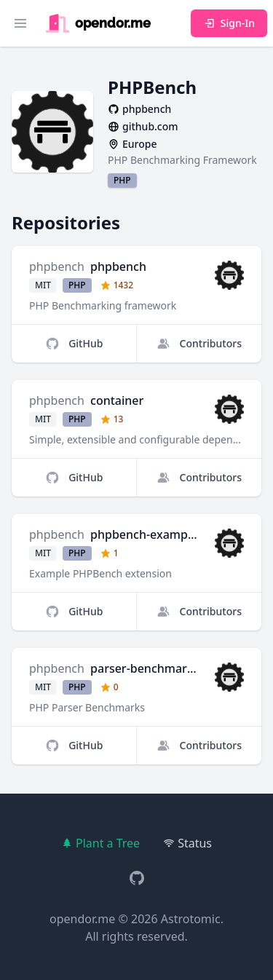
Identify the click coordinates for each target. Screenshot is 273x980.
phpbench (57, 266)
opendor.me (82, 919)
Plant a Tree (100, 843)
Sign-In (229, 23)
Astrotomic (191, 919)
